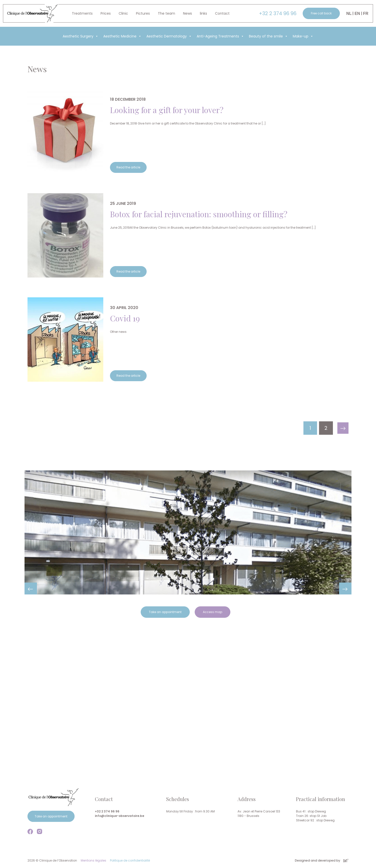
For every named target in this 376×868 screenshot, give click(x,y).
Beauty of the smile (268, 36)
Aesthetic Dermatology (169, 36)
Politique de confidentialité (130, 860)
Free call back (321, 13)
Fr (366, 14)
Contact (222, 13)
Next (345, 589)
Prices (106, 13)
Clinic (123, 13)
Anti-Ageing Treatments (220, 36)
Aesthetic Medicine (122, 36)
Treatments (82, 13)
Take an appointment (165, 612)
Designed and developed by (322, 860)
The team (166, 13)
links (203, 13)
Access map (213, 612)
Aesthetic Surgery (81, 36)
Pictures (143, 13)
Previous (31, 589)
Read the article (128, 167)
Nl (349, 14)
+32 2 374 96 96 (278, 13)
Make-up (303, 36)
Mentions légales (94, 860)
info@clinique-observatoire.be (120, 816)
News (188, 13)
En (357, 14)
